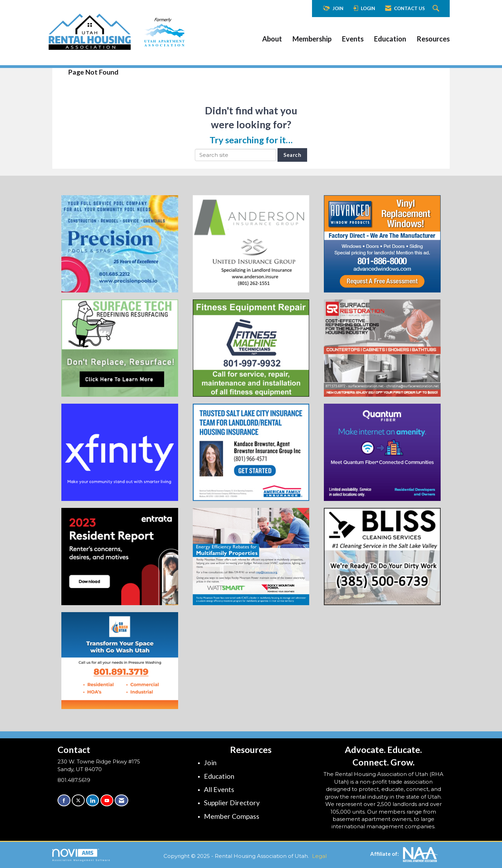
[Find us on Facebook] (64, 801)
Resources (433, 39)
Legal (319, 856)
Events (353, 39)
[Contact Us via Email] (121, 801)
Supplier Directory (232, 803)
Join (210, 763)
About (272, 39)
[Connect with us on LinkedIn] (93, 801)
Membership (312, 39)
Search (292, 155)
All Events (219, 789)
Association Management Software (81, 855)
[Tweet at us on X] (78, 801)
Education (390, 39)
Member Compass (232, 816)
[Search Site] (437, 9)
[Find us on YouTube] (107, 801)
